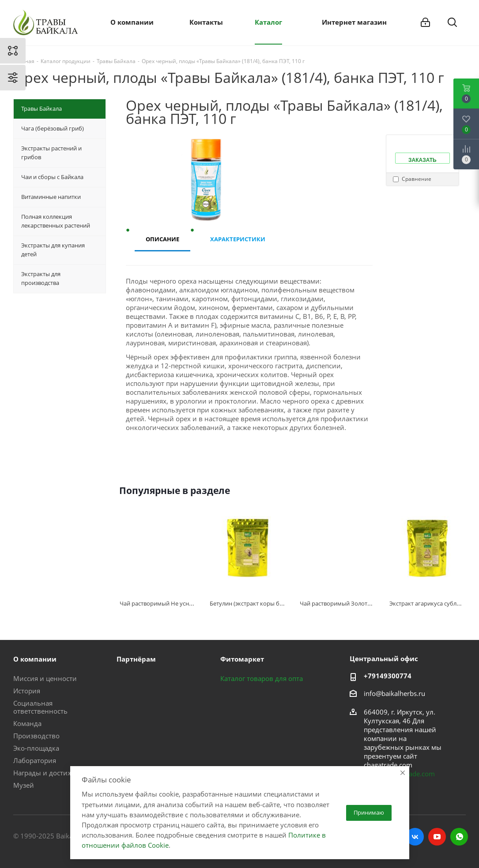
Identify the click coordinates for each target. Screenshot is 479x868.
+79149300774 (388, 676)
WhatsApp (459, 837)
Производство (36, 736)
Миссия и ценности (45, 678)
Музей (24, 785)
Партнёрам (136, 659)
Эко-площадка (36, 748)
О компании (35, 659)
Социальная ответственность (40, 707)
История (27, 691)
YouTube (437, 837)
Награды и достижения (51, 773)
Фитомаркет (242, 659)
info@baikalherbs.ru (394, 693)
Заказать (422, 160)
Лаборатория (35, 760)
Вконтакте (415, 837)
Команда (27, 723)
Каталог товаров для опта (262, 678)
